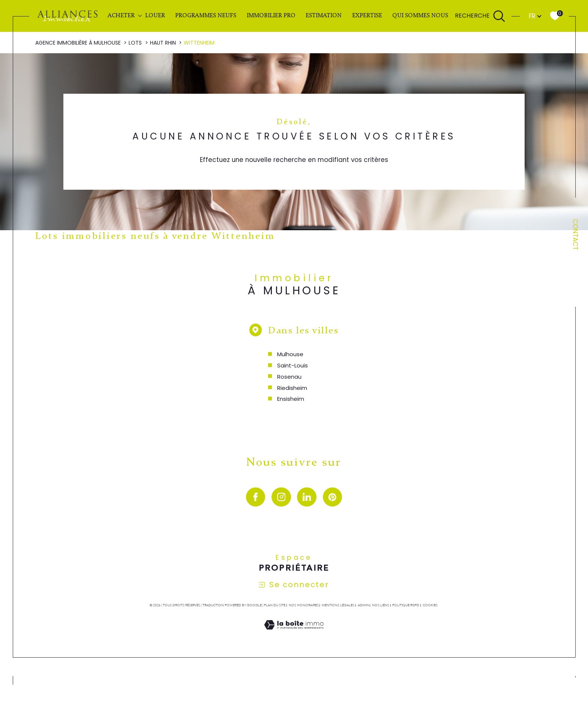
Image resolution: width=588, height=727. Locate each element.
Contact (575, 235)
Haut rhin (163, 43)
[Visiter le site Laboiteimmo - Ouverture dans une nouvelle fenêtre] (294, 634)
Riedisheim (292, 388)
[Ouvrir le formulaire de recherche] (480, 16)
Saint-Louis (292, 365)
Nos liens (381, 605)
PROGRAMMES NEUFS (206, 16)
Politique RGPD (406, 605)
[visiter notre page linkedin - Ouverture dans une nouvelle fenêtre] (307, 497)
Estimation (324, 16)
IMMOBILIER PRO (271, 16)
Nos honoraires (304, 605)
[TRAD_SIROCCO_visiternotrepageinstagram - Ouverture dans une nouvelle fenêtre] (281, 497)
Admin (363, 605)
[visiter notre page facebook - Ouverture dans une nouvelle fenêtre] (256, 497)
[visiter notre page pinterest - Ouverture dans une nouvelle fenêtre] (333, 497)
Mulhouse (290, 354)
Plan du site (275, 605)
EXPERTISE (367, 16)
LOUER (155, 16)
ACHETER (121, 16)
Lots (135, 43)
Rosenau (289, 377)
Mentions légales (338, 605)
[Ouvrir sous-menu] (140, 16)
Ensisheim (291, 399)
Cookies (430, 605)
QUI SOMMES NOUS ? (422, 16)
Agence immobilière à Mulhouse (78, 43)
